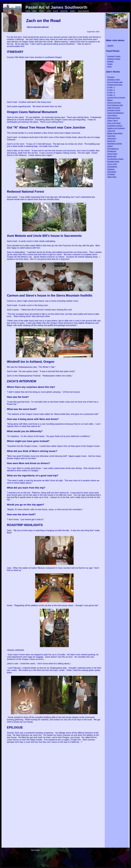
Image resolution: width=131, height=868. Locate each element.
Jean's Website (83, 11)
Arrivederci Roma (114, 110)
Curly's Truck (112, 164)
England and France (115, 85)
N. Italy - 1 (111, 87)
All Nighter (111, 174)
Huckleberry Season (115, 126)
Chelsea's (111, 169)
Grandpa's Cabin (114, 80)
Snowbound (112, 151)
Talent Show (112, 177)
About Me (64, 11)
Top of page (35, 850)
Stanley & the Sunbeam (116, 128)
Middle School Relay (115, 133)
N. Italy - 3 (111, 92)
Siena (109, 66)
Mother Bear (112, 156)
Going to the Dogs (114, 103)
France (110, 64)
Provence (111, 77)
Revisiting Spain (113, 161)
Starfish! (110, 46)
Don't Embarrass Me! (115, 105)
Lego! (35, 11)
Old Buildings (112, 167)
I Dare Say (111, 131)
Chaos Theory (112, 120)
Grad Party (111, 136)
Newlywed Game (114, 118)
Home (28, 11)
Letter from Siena (114, 108)
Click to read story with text (38, 27)
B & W (56, 11)
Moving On (111, 141)
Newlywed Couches (115, 144)
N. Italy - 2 (111, 90)
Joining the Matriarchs (115, 113)
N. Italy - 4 (111, 95)
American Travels (114, 59)
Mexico (110, 100)
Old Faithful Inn (113, 149)
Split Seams (112, 172)
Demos (42, 11)
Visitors (110, 146)
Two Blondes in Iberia (115, 159)
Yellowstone (112, 138)
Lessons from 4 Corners (116, 97)
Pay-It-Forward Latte (115, 82)
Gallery (73, 11)
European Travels (114, 56)
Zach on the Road (114, 123)
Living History (112, 115)
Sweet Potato (112, 154)
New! (49, 11)
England (110, 61)
